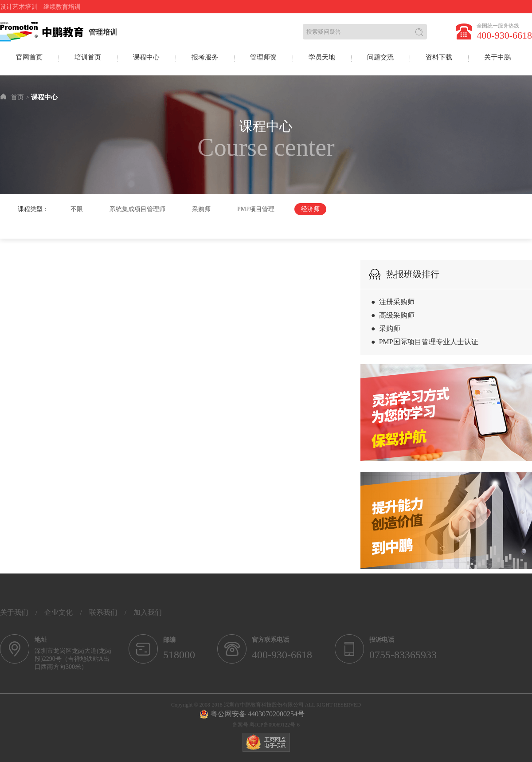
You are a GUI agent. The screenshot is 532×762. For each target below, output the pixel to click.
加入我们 (148, 612)
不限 (77, 209)
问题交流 (380, 57)
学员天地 (322, 57)
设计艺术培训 (19, 7)
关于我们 (14, 612)
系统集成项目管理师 (137, 209)
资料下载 (439, 57)
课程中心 (146, 57)
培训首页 (88, 57)
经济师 (310, 209)
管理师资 (263, 57)
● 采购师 (386, 328)
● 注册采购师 (393, 302)
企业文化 (59, 612)
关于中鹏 (497, 57)
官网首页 (29, 57)
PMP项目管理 (256, 209)
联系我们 (103, 612)
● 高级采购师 (393, 315)
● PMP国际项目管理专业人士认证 (425, 342)
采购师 (201, 209)
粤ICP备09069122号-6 (275, 725)
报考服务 (205, 57)
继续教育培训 (62, 7)
